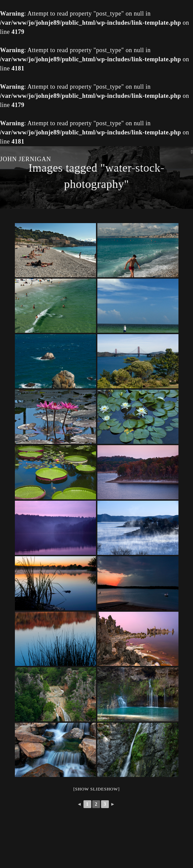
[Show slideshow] (96, 789)
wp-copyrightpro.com (123, 858)
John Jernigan (26, 159)
